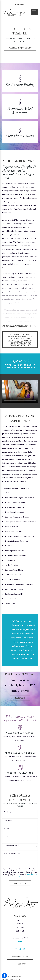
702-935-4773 (20, 4)
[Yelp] (20, 949)
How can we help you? (12, 854)
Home (20, 920)
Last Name (8, 820)
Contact (20, 931)
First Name (8, 812)
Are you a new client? (12, 845)
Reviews (20, 927)
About (20, 924)
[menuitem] (20, 920)
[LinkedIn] (24, 949)
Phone (6, 829)
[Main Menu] (34, 12)
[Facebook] (16, 949)
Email (6, 837)
